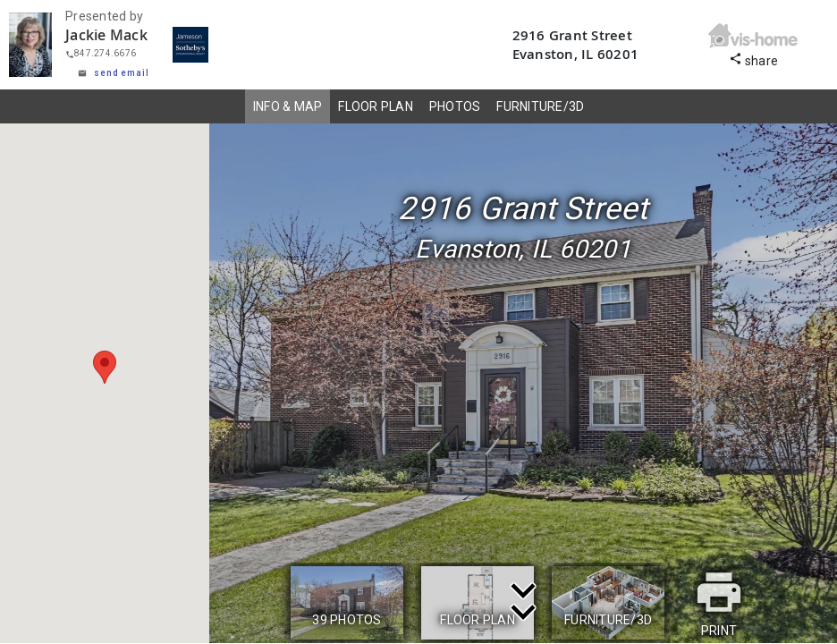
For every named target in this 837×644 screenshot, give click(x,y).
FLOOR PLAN (376, 106)
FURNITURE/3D (540, 106)
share (754, 59)
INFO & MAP (288, 106)
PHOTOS (455, 106)
